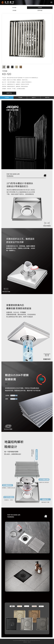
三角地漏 (14, 10)
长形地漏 (14, 8)
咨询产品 (9, 93)
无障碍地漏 (40, 10)
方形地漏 (40, 8)
